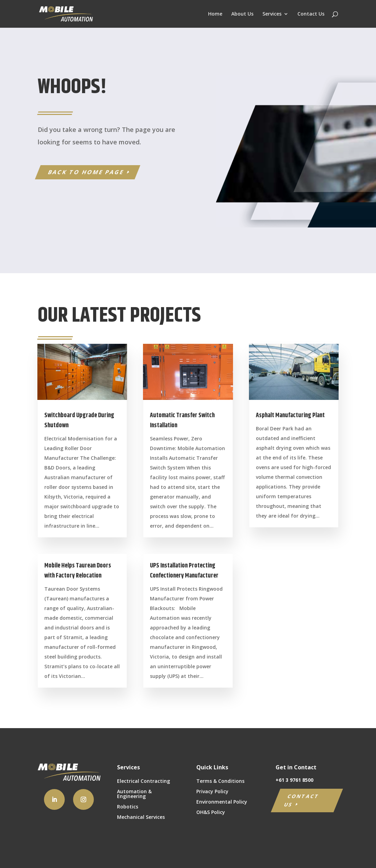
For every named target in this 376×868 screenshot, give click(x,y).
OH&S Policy (211, 813)
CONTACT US (302, 800)
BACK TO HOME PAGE (86, 172)
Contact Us (311, 14)
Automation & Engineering (134, 794)
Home (215, 14)
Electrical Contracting (144, 781)
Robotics (128, 807)
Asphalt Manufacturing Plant (290, 415)
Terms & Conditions (220, 781)
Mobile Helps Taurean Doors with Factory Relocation (78, 571)
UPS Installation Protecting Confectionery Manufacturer (184, 571)
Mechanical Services (141, 817)
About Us (242, 14)
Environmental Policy (222, 802)
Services (272, 14)
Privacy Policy (212, 792)
